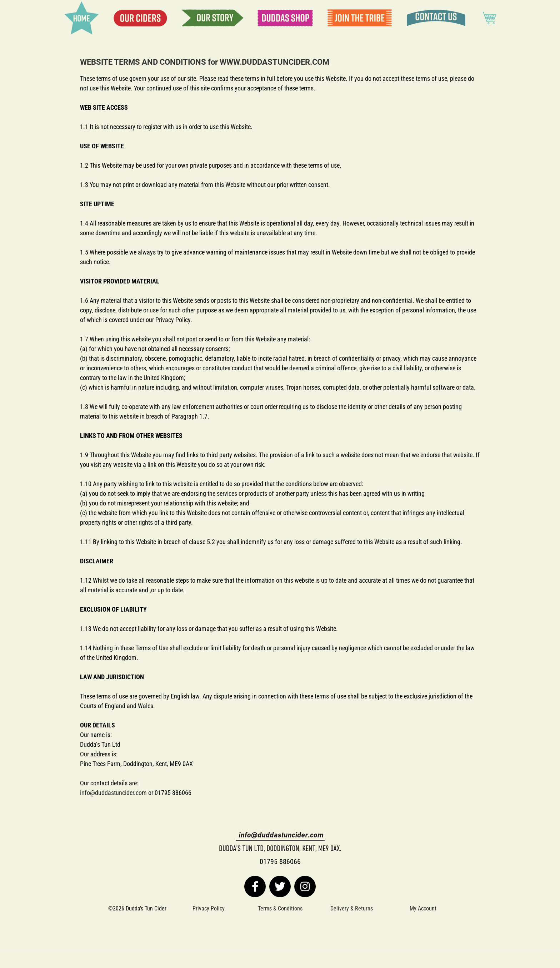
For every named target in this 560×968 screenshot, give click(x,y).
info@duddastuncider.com (113, 793)
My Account (423, 908)
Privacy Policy (209, 908)
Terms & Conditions (280, 908)
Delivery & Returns (352, 908)
